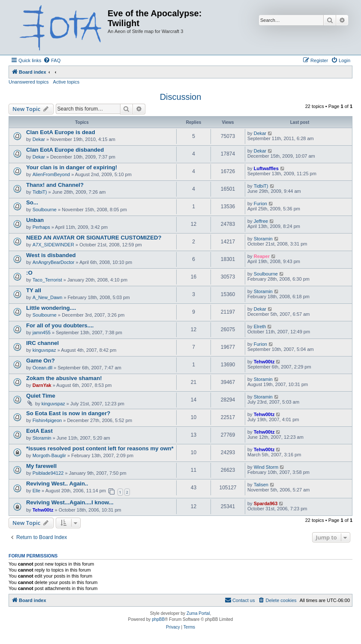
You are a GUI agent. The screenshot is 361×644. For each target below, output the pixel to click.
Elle (36, 491)
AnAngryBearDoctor (54, 262)
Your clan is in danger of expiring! (72, 167)
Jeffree (261, 221)
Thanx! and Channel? (55, 185)
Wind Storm (266, 467)
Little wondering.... (51, 308)
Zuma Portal (198, 613)
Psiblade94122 (48, 473)
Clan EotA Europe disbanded (65, 150)
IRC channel (42, 343)
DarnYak (42, 385)
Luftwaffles (266, 168)
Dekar (39, 139)
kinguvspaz (44, 350)
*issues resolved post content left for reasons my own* (100, 448)
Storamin (263, 239)
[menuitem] (52, 60)
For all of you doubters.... (60, 325)
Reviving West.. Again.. (57, 484)
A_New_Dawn (48, 297)
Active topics (66, 82)
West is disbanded (51, 255)
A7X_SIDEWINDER (53, 245)
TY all (34, 290)
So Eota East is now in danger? (68, 413)
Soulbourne (45, 210)
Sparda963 (266, 503)
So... (32, 202)
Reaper (262, 256)
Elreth (260, 326)
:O (29, 273)
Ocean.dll (42, 368)
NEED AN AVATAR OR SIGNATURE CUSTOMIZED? (94, 238)
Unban (35, 220)
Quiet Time (41, 396)
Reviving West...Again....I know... (70, 502)
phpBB (158, 619)
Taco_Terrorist (47, 280)
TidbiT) (40, 192)
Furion (260, 204)
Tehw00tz (264, 362)
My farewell (41, 466)
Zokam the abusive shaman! (64, 378)
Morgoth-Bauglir (49, 455)
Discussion (181, 97)
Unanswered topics (29, 82)
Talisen (261, 485)
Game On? (41, 361)
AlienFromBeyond (51, 174)
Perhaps (41, 227)
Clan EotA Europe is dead (61, 132)
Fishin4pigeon (47, 420)
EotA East (39, 431)
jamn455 (42, 332)
